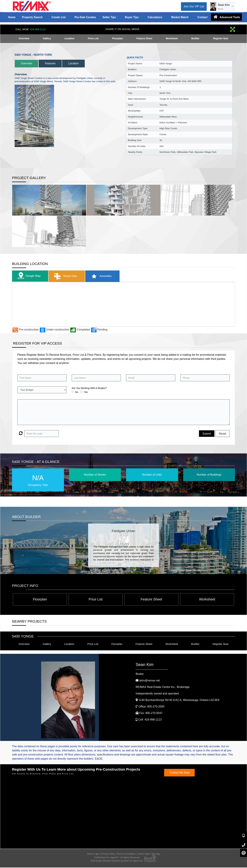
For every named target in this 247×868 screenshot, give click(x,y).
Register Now (220, 39)
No (77, 392)
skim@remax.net (149, 681)
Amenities (104, 276)
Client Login (144, 854)
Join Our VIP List (194, 6)
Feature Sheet (144, 39)
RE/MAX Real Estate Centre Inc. (163, 687)
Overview (24, 39)
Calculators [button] (156, 17)
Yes (86, 392)
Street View (67, 276)
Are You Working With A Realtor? (89, 388)
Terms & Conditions (126, 854)
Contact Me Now (179, 773)
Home (12, 17)
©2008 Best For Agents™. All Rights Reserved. (117, 858)
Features (53, 63)
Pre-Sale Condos (85, 17)
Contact (202, 17)
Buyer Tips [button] (133, 17)
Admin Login (93, 854)
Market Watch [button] (181, 17)
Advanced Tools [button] (226, 17)
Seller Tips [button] (110, 17)
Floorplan (117, 39)
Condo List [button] (60, 17)
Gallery (47, 39)
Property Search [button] (34, 17)
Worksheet (172, 39)
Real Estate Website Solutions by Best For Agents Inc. (117, 861)
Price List (93, 39)
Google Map (29, 276)
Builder (195, 39)
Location (69, 39)
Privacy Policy (108, 854)
